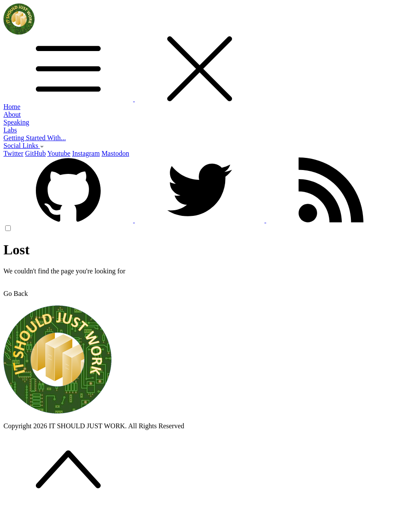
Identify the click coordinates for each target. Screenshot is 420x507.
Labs (10, 130)
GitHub (35, 153)
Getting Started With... (35, 138)
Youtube (59, 153)
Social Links (24, 146)
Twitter (13, 153)
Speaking (16, 122)
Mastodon (115, 153)
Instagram (86, 153)
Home (12, 107)
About (12, 114)
